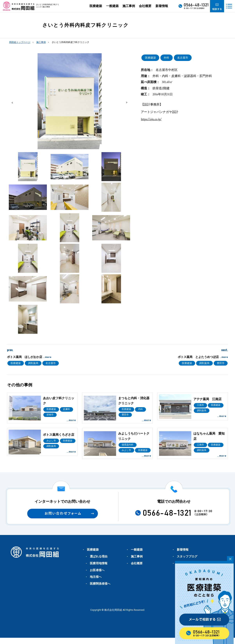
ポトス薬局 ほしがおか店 (29, 357)
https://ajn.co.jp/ (151, 119)
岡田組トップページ (20, 42)
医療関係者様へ (100, 590)
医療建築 (96, 6)
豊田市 (221, 363)
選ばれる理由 (99, 563)
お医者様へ (97, 576)
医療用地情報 (99, 570)
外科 (166, 58)
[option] (70, 101)
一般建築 (112, 6)
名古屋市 (183, 58)
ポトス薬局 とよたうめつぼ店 (203, 357)
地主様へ (96, 583)
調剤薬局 (33, 363)
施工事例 (129, 6)
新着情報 (162, 6)
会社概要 (145, 6)
